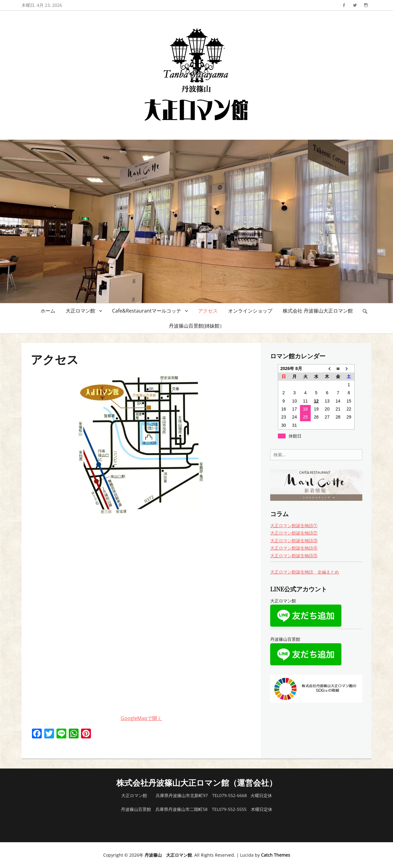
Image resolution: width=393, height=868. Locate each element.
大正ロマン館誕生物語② (294, 533)
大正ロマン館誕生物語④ (294, 548)
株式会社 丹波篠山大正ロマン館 (318, 311)
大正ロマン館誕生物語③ (294, 541)
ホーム (48, 311)
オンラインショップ (250, 311)
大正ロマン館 (80, 311)
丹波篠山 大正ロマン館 (168, 855)
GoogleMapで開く (141, 718)
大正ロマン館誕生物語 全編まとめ (305, 572)
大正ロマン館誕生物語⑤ (294, 556)
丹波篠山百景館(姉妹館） (197, 326)
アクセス (208, 311)
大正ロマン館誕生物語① (294, 525)
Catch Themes (276, 855)
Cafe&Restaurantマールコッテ (147, 311)
